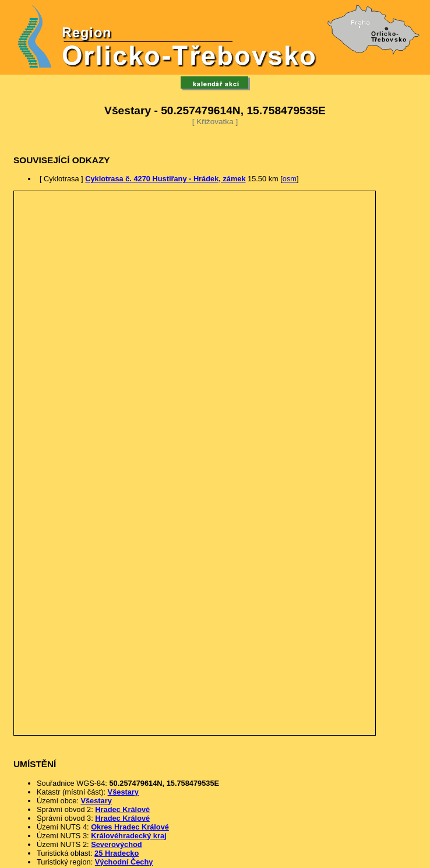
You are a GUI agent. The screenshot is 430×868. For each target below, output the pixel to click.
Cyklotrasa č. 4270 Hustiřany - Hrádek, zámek (165, 179)
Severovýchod (117, 844)
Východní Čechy (124, 862)
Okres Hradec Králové (130, 827)
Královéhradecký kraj (128, 836)
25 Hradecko (117, 853)
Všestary (123, 792)
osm (290, 179)
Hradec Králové (122, 809)
